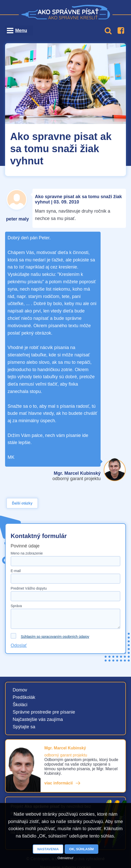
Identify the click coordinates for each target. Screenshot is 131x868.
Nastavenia (48, 849)
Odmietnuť (65, 858)
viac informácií (59, 783)
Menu (21, 30)
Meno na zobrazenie (27, 553)
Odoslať (19, 645)
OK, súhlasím (81, 849)
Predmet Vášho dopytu (29, 588)
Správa (16, 606)
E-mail (16, 571)
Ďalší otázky (22, 503)
